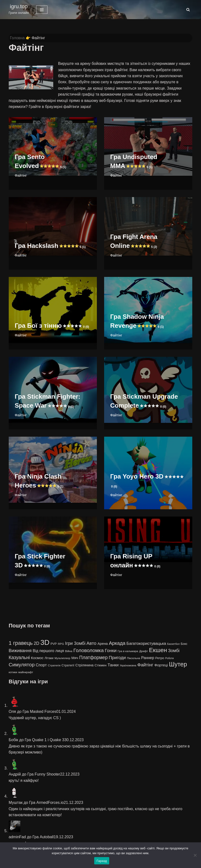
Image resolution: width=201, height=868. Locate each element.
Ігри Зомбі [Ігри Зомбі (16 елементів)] (75, 644)
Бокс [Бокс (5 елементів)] (184, 644)
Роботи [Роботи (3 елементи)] (169, 658)
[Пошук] (188, 10)
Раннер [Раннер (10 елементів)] (148, 658)
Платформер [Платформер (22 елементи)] (93, 658)
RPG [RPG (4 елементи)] (61, 644)
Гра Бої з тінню (52, 326)
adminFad (17, 837)
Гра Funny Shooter (44, 775)
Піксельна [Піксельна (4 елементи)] (134, 658)
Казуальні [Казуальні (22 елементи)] (19, 658)
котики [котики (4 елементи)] (13, 673)
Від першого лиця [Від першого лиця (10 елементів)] (48, 651)
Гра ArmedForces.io (46, 803)
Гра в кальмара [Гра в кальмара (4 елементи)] (128, 652)
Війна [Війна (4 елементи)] (69, 652)
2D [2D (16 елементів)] (36, 644)
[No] (195, 855)
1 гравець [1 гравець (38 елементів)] (21, 643)
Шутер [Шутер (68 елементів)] (178, 665)
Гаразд (102, 861)
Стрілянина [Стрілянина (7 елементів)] (84, 666)
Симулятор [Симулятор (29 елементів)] (22, 665)
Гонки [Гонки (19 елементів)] (111, 651)
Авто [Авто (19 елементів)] (91, 643)
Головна (17, 38)
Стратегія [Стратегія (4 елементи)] (54, 666)
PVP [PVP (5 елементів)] (54, 644)
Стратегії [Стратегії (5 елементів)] (68, 666)
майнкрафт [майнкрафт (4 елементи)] (26, 673)
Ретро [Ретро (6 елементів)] (160, 658)
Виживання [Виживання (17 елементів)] (20, 651)
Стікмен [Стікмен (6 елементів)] (101, 666)
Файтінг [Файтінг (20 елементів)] (145, 665)
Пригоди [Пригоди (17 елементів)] (117, 658)
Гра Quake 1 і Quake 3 (44, 740)
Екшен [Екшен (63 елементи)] (158, 651)
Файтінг (21, 176)
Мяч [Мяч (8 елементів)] (75, 658)
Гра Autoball (43, 837)
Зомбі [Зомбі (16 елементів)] (174, 651)
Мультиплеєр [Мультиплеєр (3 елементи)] (62, 658)
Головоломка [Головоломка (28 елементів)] (89, 651)
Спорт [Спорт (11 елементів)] (41, 665)
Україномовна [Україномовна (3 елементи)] (128, 666)
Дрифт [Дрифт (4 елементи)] (144, 652)
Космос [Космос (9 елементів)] (37, 658)
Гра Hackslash (50, 246)
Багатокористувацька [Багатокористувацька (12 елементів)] (146, 644)
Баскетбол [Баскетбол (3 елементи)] (173, 644)
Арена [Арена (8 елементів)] (103, 644)
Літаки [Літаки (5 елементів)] (49, 658)
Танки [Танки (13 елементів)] (113, 666)
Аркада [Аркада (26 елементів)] (117, 643)
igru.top (19, 6)
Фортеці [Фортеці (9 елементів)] (161, 666)
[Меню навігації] (42, 10)
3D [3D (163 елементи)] (45, 643)
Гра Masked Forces (39, 712)
